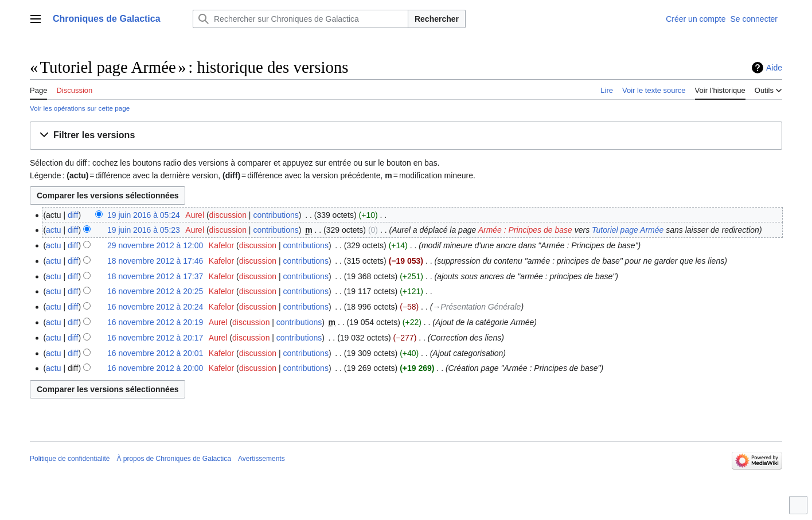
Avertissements (261, 459)
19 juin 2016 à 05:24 (144, 215)
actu (53, 230)
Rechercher (437, 19)
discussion (228, 215)
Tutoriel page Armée (628, 230)
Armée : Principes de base (525, 230)
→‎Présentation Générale (477, 307)
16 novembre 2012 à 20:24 (155, 307)
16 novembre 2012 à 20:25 (155, 291)
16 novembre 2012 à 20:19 (155, 322)
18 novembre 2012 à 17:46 (155, 261)
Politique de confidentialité (70, 459)
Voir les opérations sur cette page (80, 108)
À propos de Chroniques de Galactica (173, 459)
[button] (406, 136)
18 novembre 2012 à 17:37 (155, 276)
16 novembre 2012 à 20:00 (155, 368)
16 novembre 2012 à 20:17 (155, 338)
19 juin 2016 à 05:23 (144, 230)
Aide (774, 68)
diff (73, 215)
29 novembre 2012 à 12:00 (155, 245)
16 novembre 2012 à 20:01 (155, 353)
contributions (276, 215)
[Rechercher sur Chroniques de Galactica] (300, 19)
